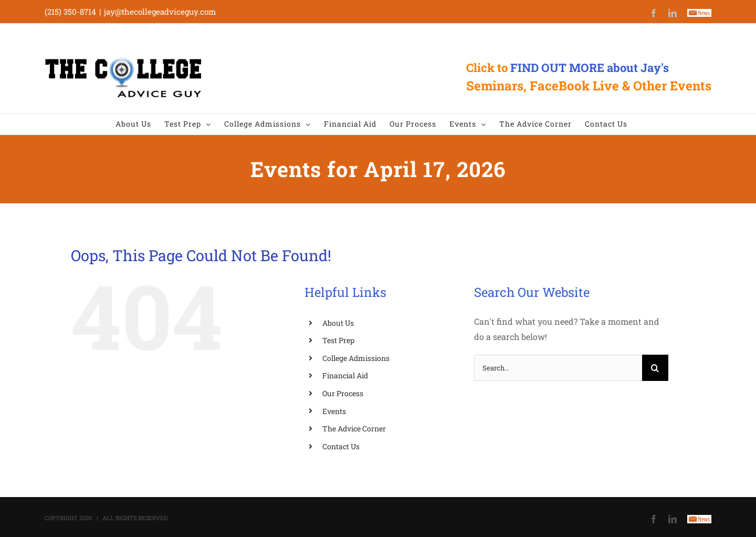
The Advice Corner (354, 428)
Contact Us (341, 446)
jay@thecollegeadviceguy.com (160, 12)
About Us (338, 323)
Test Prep (338, 340)
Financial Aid (345, 375)
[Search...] (558, 368)
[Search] (655, 368)
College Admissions (356, 358)
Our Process (343, 393)
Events (334, 411)
